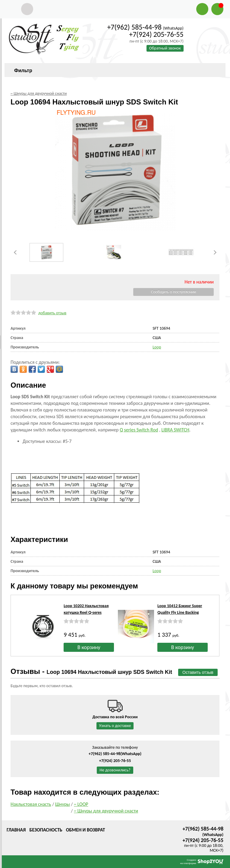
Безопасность (46, 830)
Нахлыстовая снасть (31, 804)
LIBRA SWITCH (176, 430)
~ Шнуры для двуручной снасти (106, 811)
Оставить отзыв (198, 672)
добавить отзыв (52, 313)
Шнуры (63, 804)
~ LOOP (81, 804)
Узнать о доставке (115, 726)
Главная (16, 830)
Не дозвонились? (115, 770)
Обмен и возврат (86, 830)
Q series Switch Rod (139, 430)
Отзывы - (91, 671)
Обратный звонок (165, 48)
